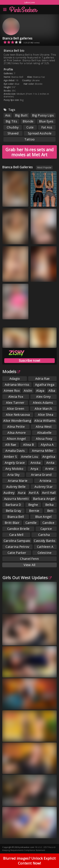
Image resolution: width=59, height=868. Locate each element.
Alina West (44, 427)
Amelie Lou (30, 457)
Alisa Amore (17, 433)
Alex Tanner (15, 403)
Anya (34, 469)
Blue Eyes (46, 121)
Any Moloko (14, 469)
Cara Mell (16, 535)
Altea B (28, 445)
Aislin (28, 391)
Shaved (13, 133)
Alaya (40, 391)
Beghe (33, 505)
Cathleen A (45, 547)
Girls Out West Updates (27, 578)
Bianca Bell (16, 517)
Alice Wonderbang (17, 421)
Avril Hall (49, 493)
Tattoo (30, 139)
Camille (31, 523)
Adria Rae (42, 379)
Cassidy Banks (45, 541)
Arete (49, 469)
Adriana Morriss (17, 385)
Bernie (34, 511)
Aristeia (45, 481)
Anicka (36, 463)
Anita (50, 463)
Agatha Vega (45, 385)
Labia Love (30, 2)
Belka (49, 505)
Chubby (13, 127)
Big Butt (21, 115)
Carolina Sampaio (17, 541)
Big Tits (11, 121)
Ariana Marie (18, 481)
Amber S (10, 457)
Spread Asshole (40, 133)
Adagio (15, 379)
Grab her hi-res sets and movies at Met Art (29, 152)
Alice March (43, 409)
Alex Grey (43, 397)
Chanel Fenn (29, 559)
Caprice (46, 529)
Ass (8, 115)
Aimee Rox (12, 391)
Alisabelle (44, 433)
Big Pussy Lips (43, 115)
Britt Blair (12, 523)
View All (29, 565)
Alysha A (47, 445)
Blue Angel (43, 517)
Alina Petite (16, 427)
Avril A (34, 493)
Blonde (28, 121)
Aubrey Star (44, 487)
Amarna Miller (43, 451)
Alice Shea (46, 415)
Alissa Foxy (44, 439)
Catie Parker (17, 553)
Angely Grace (15, 463)
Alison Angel (16, 439)
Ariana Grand (41, 475)
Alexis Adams (43, 403)
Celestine (45, 553)
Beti (50, 511)
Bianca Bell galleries (17, 38)
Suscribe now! (30, 361)
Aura (22, 493)
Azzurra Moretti (16, 499)
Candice (48, 523)
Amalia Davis (15, 451)
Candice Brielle (18, 529)
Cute (30, 127)
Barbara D (13, 505)
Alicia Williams (45, 421)
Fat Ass (47, 127)
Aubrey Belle (16, 487)
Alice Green (16, 409)
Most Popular (44, 167)
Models (11, 372)
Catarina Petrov (17, 547)
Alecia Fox (16, 397)
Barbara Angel (44, 499)
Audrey (9, 493)
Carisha (44, 535)
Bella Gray (14, 511)
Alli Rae (11, 445)
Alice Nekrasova (18, 415)
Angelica (49, 457)
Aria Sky (13, 475)
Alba (52, 391)
